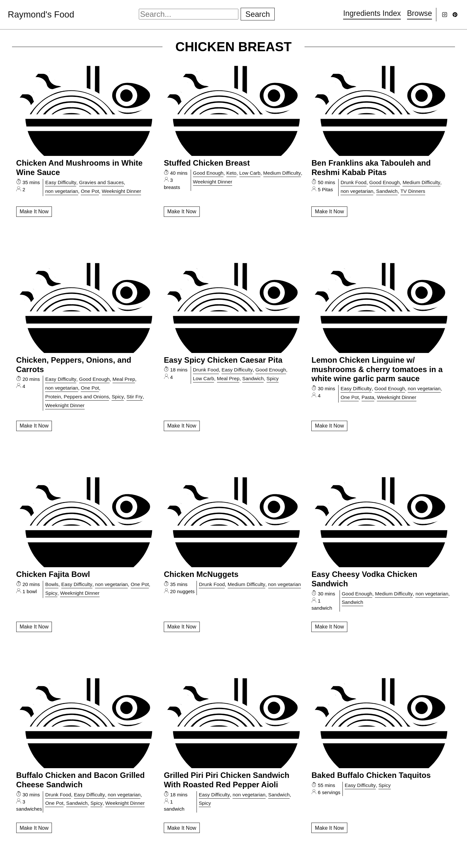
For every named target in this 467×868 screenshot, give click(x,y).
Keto (231, 173)
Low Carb (250, 173)
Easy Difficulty (61, 182)
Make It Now (34, 211)
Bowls (52, 584)
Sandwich (387, 191)
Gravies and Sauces (102, 182)
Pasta (368, 397)
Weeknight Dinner (121, 191)
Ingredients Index (370, 13)
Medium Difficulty (282, 173)
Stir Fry (134, 397)
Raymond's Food (43, 14)
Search (258, 14)
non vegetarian (61, 191)
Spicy (118, 397)
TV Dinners (413, 191)
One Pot (90, 191)
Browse (419, 13)
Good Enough (208, 173)
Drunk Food (353, 182)
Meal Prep (124, 379)
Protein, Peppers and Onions (77, 397)
